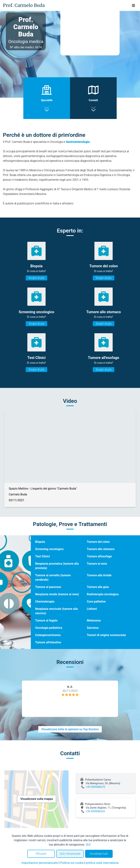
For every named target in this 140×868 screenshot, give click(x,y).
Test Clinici (42, 556)
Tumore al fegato (46, 620)
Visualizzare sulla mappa (37, 799)
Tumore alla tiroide (99, 575)
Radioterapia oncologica (103, 594)
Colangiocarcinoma (48, 635)
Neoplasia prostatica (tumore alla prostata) (57, 566)
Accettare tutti (99, 854)
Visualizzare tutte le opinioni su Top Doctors (70, 729)
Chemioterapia (45, 602)
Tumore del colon (98, 542)
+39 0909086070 (96, 787)
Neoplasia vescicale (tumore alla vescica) (57, 611)
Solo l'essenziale (70, 854)
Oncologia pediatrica (49, 628)
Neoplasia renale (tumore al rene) (57, 594)
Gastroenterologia (78, 142)
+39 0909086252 (96, 811)
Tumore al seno (97, 564)
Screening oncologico (49, 549)
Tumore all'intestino (48, 642)
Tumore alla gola (98, 587)
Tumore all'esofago (99, 556)
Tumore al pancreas (48, 587)
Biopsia (40, 542)
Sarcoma (93, 628)
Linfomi (92, 609)
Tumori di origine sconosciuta (106, 635)
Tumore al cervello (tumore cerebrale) (53, 577)
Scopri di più (36, 278)
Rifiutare (41, 854)
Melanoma (94, 620)
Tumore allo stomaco (101, 549)
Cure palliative (96, 602)
